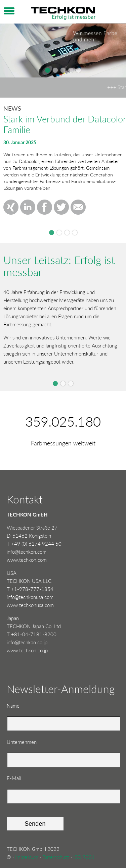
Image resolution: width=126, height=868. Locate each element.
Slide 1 (55, 384)
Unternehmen (22, 742)
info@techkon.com (27, 552)
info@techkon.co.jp (27, 642)
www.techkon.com (27, 560)
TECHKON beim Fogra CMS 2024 (67, 233)
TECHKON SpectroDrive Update (75, 233)
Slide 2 (63, 384)
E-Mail (17, 778)
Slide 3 (71, 384)
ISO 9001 (84, 857)
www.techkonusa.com (30, 605)
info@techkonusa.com (30, 597)
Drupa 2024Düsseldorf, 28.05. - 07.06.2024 (59, 233)
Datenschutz (56, 857)
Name (17, 705)
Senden (35, 824)
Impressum (27, 857)
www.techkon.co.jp (27, 650)
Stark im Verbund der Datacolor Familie (52, 233)
